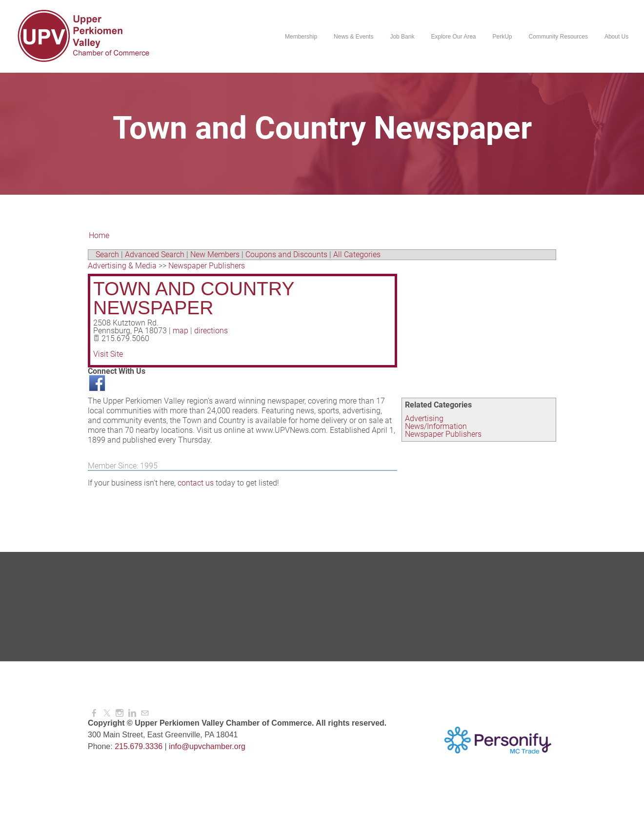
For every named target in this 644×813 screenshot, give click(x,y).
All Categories (357, 254)
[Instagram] (120, 713)
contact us (196, 483)
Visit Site (108, 354)
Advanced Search (155, 254)
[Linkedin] (132, 713)
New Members (215, 254)
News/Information (436, 426)
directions (211, 331)
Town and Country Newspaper (194, 298)
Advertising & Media (122, 266)
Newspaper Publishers (443, 434)
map (181, 331)
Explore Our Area (453, 37)
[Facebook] (94, 713)
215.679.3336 (139, 746)
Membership (301, 37)
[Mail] (145, 713)
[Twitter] (107, 713)
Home (99, 235)
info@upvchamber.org (207, 746)
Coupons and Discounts (286, 254)
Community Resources (558, 37)
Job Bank (402, 37)
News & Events (353, 37)
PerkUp (502, 37)
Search (107, 254)
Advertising (424, 418)
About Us (616, 37)
